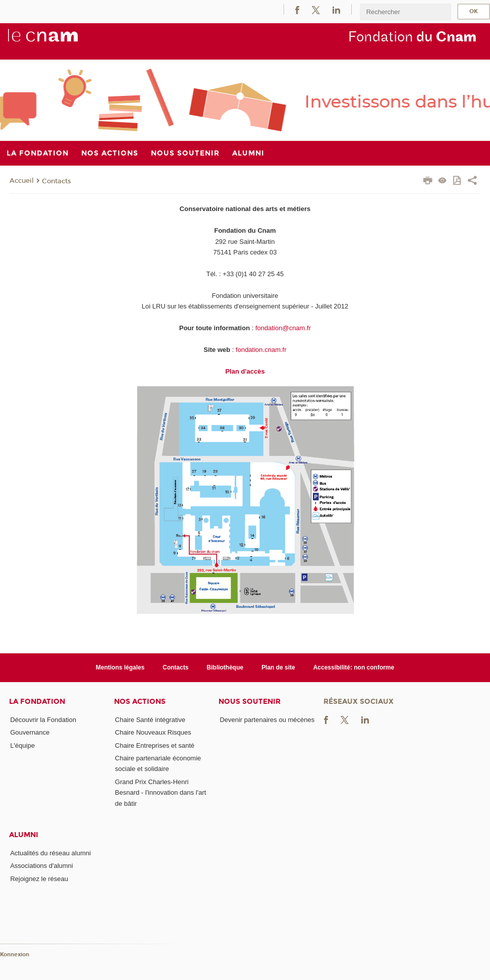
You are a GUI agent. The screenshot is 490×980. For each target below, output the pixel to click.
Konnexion (15, 955)
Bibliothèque (225, 667)
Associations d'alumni (42, 866)
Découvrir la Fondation (43, 720)
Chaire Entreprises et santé (155, 745)
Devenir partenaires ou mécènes (267, 720)
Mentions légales (120, 667)
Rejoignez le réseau (39, 879)
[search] (405, 12)
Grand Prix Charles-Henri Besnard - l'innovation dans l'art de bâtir (161, 793)
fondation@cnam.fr (283, 328)
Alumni (24, 835)
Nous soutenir (250, 702)
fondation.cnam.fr (261, 350)
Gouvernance (30, 732)
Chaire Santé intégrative (150, 720)
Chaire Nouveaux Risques (153, 732)
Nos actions (140, 702)
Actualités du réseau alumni (50, 853)
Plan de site (278, 667)
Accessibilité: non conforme (354, 667)
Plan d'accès (245, 371)
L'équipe (22, 745)
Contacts (57, 181)
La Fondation (37, 702)
